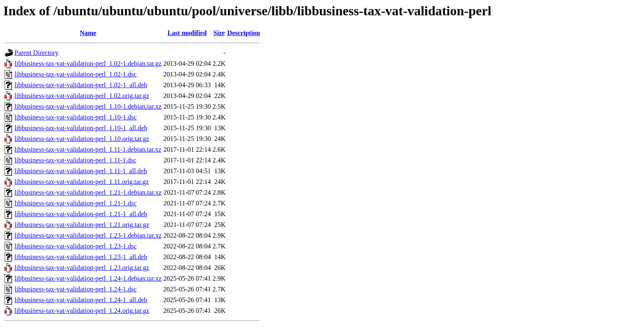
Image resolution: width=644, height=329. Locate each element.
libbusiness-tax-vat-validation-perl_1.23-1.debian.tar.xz (88, 235)
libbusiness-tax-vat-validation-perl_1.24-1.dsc (76, 289)
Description (244, 33)
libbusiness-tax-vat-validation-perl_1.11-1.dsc (75, 160)
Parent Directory (36, 53)
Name (88, 33)
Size (219, 33)
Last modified (187, 33)
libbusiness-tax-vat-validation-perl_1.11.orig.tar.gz (82, 182)
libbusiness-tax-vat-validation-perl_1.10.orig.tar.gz (82, 139)
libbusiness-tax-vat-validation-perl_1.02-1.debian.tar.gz (88, 63)
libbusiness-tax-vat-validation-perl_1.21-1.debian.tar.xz (88, 192)
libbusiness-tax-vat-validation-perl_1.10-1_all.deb (81, 128)
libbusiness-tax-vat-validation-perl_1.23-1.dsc (76, 246)
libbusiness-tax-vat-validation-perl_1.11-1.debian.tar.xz (88, 149)
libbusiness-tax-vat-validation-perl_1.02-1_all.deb (81, 85)
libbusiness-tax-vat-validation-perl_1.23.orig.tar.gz (82, 268)
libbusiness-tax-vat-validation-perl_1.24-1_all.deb (81, 300)
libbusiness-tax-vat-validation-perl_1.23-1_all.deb (81, 257)
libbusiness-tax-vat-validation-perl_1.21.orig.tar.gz (82, 225)
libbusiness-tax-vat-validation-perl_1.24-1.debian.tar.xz (88, 278)
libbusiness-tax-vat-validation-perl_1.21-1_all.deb (81, 214)
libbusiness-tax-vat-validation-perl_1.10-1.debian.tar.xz (88, 106)
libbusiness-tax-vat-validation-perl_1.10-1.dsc (76, 117)
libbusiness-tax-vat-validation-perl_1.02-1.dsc (76, 74)
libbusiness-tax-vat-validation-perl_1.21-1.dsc (76, 203)
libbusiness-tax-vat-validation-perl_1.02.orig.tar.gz (82, 96)
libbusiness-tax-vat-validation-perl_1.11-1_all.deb (81, 171)
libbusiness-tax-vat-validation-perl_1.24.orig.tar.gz (82, 311)
